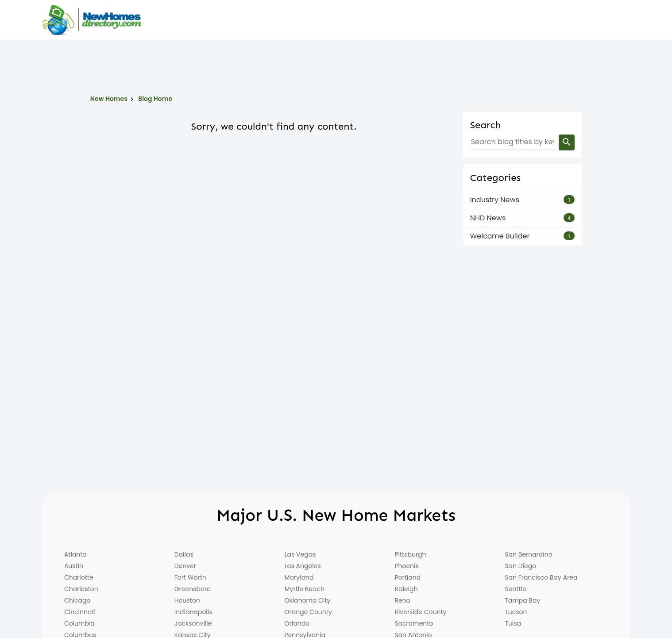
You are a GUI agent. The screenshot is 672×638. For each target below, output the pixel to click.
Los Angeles (303, 566)
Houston (187, 600)
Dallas (184, 554)
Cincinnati (80, 612)
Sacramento (414, 623)
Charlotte (79, 577)
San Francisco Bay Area (541, 577)
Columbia (79, 623)
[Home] (92, 20)
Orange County (308, 612)
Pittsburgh (410, 554)
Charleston (81, 589)
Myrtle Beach (305, 589)
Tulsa (513, 623)
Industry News (495, 200)
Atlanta (75, 554)
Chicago (77, 600)
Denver (185, 566)
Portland (407, 577)
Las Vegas (300, 554)
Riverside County (420, 612)
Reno (402, 600)
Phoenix (406, 566)
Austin (74, 566)
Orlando (297, 623)
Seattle (516, 589)
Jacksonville (193, 623)
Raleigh (406, 589)
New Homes (109, 99)
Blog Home (155, 99)
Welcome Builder (500, 236)
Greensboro (193, 589)
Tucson (516, 612)
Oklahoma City (308, 600)
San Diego (520, 566)
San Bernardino (528, 554)
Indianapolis (193, 612)
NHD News (488, 218)
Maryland (299, 577)
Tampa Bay (522, 600)
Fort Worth (190, 577)
